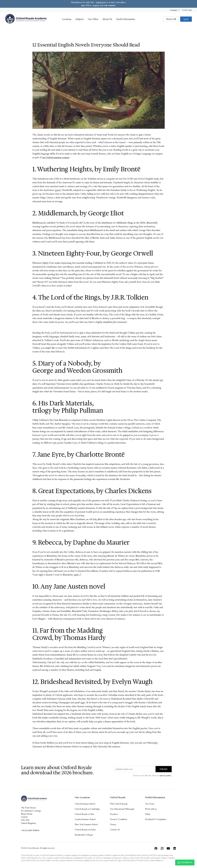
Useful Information (126, 19)
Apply (186, 19)
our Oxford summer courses (56, 157)
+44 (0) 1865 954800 (30, 830)
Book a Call (171, 19)
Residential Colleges (84, 835)
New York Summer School (86, 824)
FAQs (148, 814)
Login (187, 10)
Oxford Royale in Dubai (85, 830)
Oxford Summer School (85, 804)
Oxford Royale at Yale (84, 814)
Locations (67, 19)
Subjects (80, 19)
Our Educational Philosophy (122, 809)
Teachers (114, 814)
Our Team (150, 804)
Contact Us (115, 830)
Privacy (113, 824)
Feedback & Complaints (156, 819)
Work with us (151, 809)
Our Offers (93, 19)
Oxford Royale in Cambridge (87, 809)
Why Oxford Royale (119, 804)
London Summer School (85, 819)
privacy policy (166, 775)
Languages (175, 10)
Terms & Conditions (119, 819)
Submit (164, 769)
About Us (107, 19)
